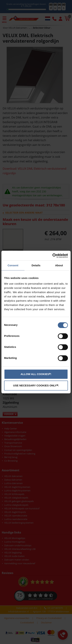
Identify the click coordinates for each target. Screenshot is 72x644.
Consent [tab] (13, 265)
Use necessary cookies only (36, 385)
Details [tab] (36, 265)
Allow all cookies (35, 374)
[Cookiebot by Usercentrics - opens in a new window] (52, 256)
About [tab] (59, 265)
